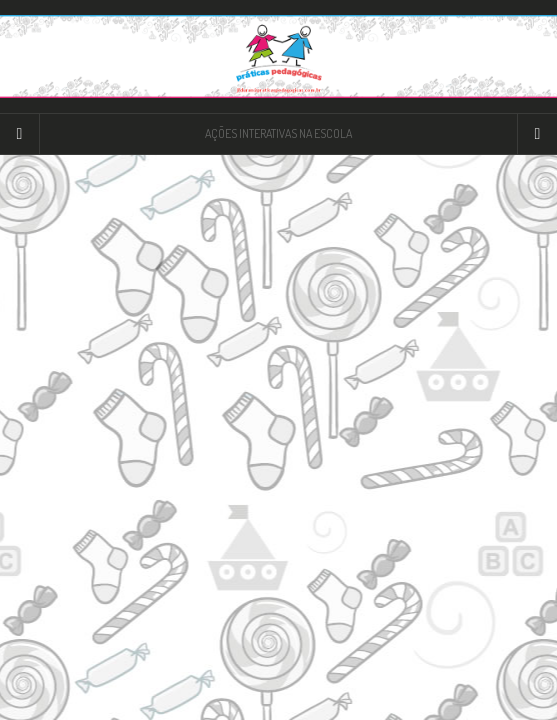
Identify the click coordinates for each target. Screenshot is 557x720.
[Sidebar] (20, 134)
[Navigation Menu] (537, 134)
